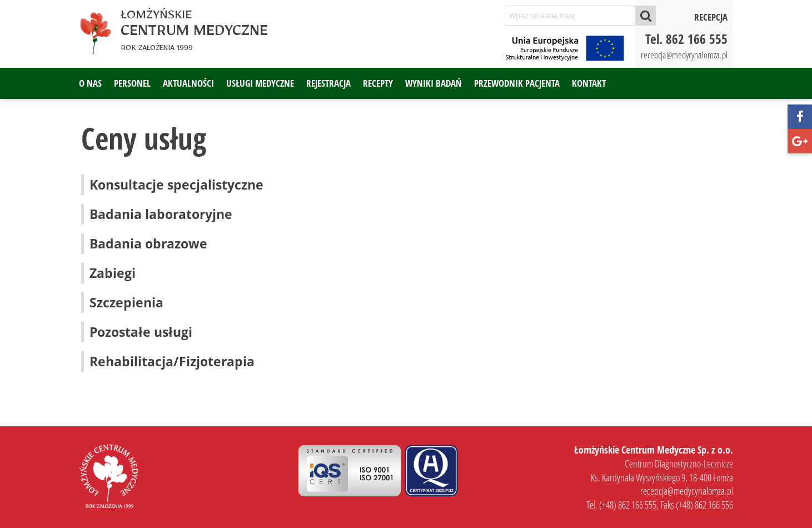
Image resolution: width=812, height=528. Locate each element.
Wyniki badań (434, 83)
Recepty (378, 83)
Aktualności (188, 83)
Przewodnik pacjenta (517, 83)
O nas (90, 83)
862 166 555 (697, 39)
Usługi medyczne (260, 83)
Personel (132, 83)
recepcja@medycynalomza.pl (684, 55)
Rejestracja (328, 83)
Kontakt (589, 83)
